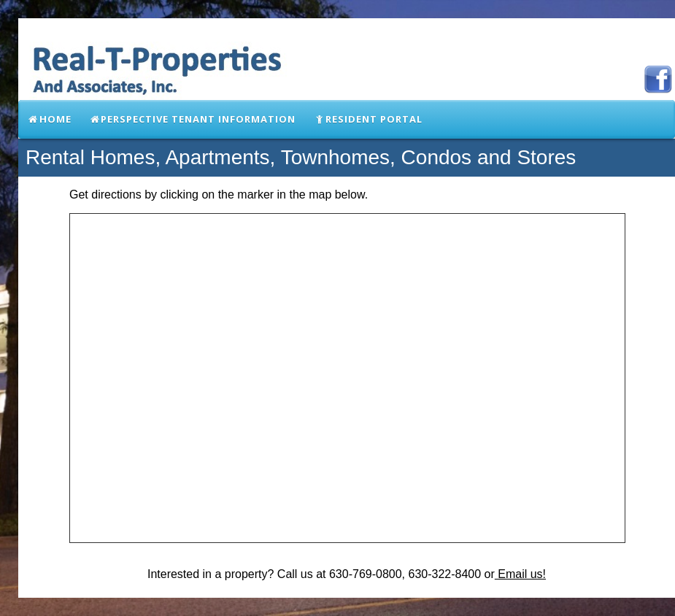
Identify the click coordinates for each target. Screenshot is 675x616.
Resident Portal (368, 119)
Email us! (520, 574)
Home (49, 119)
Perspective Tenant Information (193, 119)
